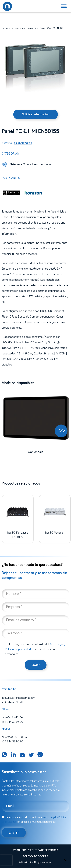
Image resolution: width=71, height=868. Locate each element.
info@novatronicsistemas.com (19, 698)
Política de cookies (35, 856)
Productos (7, 28)
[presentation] (6, 860)
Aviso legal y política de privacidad (35, 850)
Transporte (23, 143)
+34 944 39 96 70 (12, 702)
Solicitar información (36, 115)
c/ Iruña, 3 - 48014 (12, 717)
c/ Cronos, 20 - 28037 (15, 737)
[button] (61, 431)
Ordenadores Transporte (26, 28)
